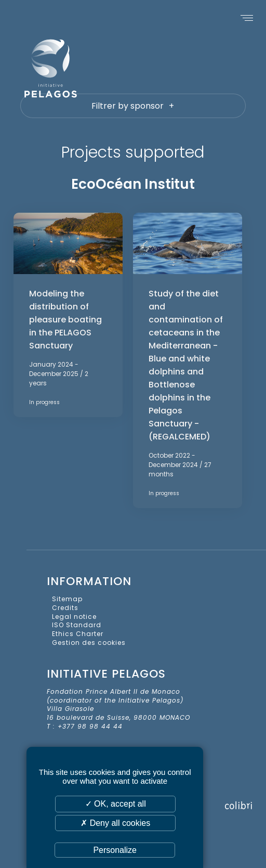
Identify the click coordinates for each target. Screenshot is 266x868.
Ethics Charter (78, 634)
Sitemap (67, 599)
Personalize (115, 850)
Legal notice (74, 617)
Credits (65, 608)
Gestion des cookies (89, 643)
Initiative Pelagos (78, 68)
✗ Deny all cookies (115, 823)
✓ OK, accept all (116, 804)
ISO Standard (77, 625)
